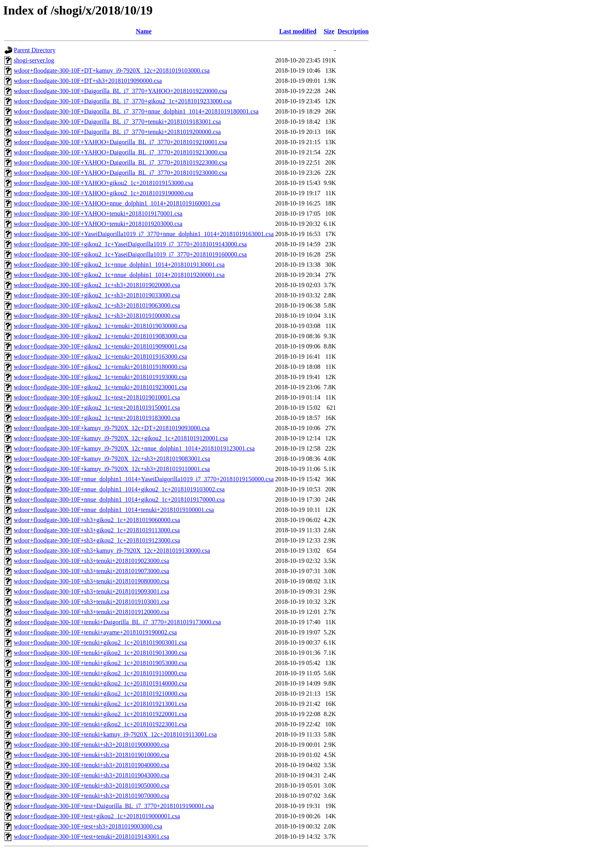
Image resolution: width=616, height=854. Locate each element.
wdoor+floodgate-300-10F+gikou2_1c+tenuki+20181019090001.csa (100, 346)
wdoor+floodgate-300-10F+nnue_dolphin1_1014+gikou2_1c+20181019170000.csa (119, 499)
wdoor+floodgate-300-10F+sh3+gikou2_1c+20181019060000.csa (97, 520)
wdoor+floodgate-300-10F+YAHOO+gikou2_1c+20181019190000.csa (104, 193)
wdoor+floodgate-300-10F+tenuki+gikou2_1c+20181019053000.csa (100, 663)
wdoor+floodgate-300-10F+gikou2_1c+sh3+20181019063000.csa (97, 305)
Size (329, 31)
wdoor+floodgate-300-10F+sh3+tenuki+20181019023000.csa (92, 561)
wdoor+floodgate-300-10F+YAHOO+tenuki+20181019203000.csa (98, 224)
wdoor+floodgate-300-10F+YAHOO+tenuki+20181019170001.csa (98, 213)
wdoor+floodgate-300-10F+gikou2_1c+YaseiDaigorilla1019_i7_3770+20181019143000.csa (130, 244)
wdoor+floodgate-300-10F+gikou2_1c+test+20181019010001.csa (97, 397)
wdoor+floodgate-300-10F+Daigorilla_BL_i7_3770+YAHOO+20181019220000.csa (120, 91)
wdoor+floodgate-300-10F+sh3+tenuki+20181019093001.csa (92, 591)
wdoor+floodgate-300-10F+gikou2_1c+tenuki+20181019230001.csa (100, 387)
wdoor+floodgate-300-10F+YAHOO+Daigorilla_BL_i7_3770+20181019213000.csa (120, 152)
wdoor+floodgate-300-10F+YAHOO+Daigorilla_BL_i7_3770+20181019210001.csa (120, 142)
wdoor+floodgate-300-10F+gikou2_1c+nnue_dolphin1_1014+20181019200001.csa (119, 275)
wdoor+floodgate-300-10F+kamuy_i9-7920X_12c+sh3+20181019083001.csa (112, 459)
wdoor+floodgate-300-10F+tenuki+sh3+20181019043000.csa (92, 775)
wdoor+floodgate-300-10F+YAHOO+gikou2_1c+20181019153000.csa (104, 183)
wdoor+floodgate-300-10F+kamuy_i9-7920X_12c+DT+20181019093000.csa (112, 428)
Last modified (298, 31)
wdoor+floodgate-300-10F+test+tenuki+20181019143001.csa (92, 837)
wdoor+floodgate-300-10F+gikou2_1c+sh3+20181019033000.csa (97, 295)
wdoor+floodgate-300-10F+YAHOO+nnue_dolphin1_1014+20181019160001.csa (117, 203)
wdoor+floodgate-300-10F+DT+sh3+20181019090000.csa (88, 81)
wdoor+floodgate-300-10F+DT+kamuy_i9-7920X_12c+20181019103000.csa (112, 71)
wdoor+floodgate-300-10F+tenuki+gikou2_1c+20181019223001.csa (100, 724)
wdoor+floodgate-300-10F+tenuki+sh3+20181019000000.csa (92, 745)
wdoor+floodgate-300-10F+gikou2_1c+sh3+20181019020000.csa (97, 285)
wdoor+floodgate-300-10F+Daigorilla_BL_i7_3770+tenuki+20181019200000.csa (117, 132)
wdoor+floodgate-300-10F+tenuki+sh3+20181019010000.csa (92, 755)
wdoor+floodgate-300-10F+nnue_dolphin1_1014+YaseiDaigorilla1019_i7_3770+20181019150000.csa (144, 479)
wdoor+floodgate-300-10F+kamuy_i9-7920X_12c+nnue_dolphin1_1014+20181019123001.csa (134, 448)
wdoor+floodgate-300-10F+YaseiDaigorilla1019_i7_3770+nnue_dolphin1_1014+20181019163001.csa (144, 234)
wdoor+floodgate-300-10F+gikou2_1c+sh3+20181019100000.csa (97, 316)
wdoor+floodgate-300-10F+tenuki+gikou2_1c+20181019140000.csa (100, 683)
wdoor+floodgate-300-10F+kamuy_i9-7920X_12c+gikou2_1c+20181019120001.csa (121, 438)
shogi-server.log (34, 60)
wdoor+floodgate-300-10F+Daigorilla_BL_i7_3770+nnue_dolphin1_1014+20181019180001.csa (136, 111)
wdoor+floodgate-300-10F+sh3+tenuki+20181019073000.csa (92, 571)
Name (144, 31)
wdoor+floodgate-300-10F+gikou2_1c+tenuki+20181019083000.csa (100, 336)
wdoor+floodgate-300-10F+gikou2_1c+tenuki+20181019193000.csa (100, 377)
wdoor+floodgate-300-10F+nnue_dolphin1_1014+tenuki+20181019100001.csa (114, 510)
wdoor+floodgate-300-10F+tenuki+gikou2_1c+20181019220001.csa (100, 714)
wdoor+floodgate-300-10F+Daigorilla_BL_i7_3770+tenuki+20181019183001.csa (117, 122)
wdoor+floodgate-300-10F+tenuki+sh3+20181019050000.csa (92, 785)
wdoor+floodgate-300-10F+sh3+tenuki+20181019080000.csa (92, 581)
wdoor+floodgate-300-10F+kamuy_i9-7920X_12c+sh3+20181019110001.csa (112, 469)
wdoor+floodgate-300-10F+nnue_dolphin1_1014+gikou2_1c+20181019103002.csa (119, 489)
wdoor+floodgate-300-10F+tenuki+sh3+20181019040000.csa (92, 765)
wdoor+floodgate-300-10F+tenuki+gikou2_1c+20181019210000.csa (100, 694)
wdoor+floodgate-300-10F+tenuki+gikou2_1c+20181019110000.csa (100, 673)
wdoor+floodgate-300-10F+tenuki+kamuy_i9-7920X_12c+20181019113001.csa (115, 734)
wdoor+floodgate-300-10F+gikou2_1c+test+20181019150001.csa (97, 408)
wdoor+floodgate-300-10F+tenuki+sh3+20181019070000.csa (92, 796)
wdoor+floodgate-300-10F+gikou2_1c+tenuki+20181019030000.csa (100, 326)
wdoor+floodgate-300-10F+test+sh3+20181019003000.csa (88, 826)
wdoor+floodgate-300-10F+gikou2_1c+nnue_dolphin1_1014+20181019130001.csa (119, 265)
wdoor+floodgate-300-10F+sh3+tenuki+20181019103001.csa (92, 602)
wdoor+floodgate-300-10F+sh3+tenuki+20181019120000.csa (92, 612)
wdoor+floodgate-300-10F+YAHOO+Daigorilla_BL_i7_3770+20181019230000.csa (120, 173)
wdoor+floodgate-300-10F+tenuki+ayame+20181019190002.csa (95, 632)
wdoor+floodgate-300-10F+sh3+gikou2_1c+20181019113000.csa (97, 530)
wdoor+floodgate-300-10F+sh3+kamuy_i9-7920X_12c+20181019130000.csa (112, 551)
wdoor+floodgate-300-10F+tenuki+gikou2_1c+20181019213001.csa (100, 704)
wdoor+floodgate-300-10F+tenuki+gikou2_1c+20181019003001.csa (100, 642)
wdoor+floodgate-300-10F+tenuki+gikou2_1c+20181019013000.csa (100, 653)
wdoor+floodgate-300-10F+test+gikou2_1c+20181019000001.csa (97, 816)
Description (353, 31)
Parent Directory (35, 50)
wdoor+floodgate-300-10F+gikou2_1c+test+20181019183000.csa (97, 418)
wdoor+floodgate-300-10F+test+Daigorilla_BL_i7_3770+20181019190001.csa (114, 806)
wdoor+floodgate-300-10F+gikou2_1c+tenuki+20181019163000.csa (100, 356)
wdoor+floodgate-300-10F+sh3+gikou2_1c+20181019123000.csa (97, 540)
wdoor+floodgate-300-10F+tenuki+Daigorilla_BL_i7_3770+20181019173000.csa (117, 622)
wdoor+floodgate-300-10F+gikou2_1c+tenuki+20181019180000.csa (100, 367)
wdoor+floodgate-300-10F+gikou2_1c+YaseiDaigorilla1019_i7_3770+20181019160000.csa (130, 254)
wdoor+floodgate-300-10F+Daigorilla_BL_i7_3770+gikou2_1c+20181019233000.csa (123, 101)
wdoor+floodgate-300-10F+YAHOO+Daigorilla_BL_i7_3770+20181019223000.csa (120, 162)
